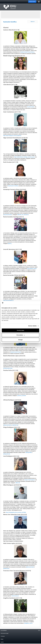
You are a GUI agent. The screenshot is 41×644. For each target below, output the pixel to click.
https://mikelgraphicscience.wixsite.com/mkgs (16, 512)
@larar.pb (18, 483)
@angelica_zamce (28, 623)
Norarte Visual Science (30, 480)
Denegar (20, 340)
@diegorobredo (7, 454)
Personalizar (21, 335)
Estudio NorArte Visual (16, 352)
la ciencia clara (31, 107)
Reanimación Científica (13, 186)
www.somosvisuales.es (8, 300)
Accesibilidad (4, 630)
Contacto (3, 636)
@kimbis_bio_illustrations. (23, 215)
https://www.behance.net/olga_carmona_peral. (24, 157)
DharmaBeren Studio (32, 269)
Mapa (2, 639)
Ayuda (2, 642)
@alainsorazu (6, 568)
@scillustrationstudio (8, 368)
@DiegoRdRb (29, 452)
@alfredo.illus (15, 425)
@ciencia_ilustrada (22, 396)
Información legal (5, 633)
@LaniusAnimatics (8, 215)
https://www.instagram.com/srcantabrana (12, 136)
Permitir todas (21, 330)
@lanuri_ (10, 243)
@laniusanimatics (8, 425)
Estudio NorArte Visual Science (27, 52)
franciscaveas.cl (15, 596)
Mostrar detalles (32, 326)
